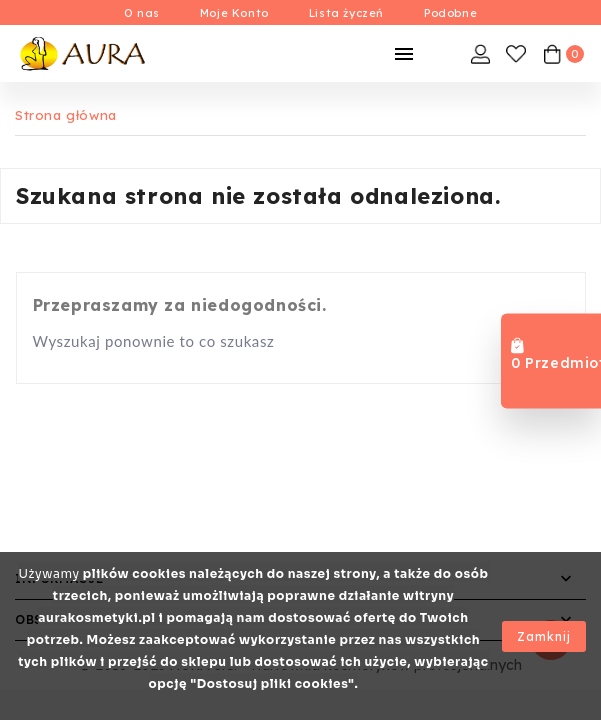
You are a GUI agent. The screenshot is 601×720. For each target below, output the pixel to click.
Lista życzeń (346, 13)
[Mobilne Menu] (404, 54)
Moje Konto (234, 13)
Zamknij (544, 636)
